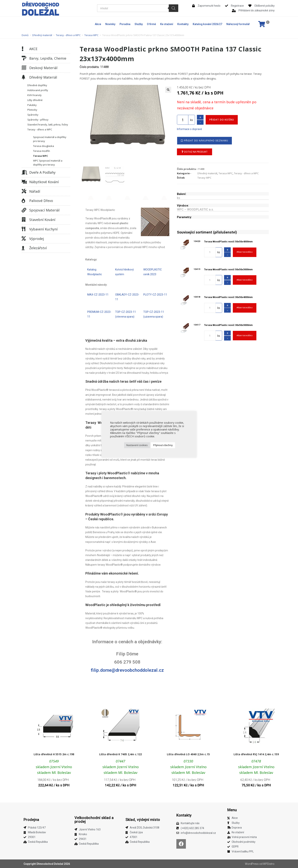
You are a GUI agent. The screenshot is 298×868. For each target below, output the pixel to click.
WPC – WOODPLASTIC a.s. (195, 209)
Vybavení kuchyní (43, 229)
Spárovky (33, 115)
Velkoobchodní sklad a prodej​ (94, 820)
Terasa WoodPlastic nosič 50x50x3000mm (228, 269)
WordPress (252, 864)
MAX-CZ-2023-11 (98, 295)
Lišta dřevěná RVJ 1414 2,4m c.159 (256, 754)
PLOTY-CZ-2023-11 (155, 295)
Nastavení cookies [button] (137, 445)
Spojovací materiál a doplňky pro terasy (50, 139)
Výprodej (37, 239)
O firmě (151, 24)
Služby (139, 24)
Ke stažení (167, 24)
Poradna (125, 24)
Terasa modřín (42, 151)
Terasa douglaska (44, 146)
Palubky (32, 105)
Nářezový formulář (238, 24)
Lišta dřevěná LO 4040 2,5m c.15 (188, 754)
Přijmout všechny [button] (163, 445)
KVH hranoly (34, 95)
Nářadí (35, 191)
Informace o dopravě (189, 129)
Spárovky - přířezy (38, 120)
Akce (98, 24)
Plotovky (32, 110)
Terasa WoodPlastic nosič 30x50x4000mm (228, 297)
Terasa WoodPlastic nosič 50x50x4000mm (228, 242)
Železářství (38, 248)
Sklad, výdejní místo (143, 820)
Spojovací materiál (44, 210)
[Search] (174, 8)
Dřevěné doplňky (37, 85)
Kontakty (183, 24)
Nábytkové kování (44, 182)
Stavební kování (42, 220)
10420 (197, 241)
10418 (197, 297)
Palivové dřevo (41, 201)
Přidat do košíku (222, 120)
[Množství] (183, 120)
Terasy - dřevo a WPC (68, 35)
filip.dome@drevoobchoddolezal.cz (127, 670)
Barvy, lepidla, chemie (48, 58)
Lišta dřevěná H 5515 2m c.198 (54, 754)
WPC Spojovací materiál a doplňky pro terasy (48, 163)
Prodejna (31, 820)
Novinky (110, 24)
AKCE (33, 49)
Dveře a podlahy (42, 172)
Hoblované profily (38, 90)
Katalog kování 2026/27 (207, 24)
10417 (197, 325)
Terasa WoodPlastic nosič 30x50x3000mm (228, 325)
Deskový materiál (43, 68)
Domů (25, 35)
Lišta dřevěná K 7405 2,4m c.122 (120, 754)
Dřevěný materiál (42, 35)
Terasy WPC (204, 178)
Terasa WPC (91, 35)
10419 (197, 269)
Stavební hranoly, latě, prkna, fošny (48, 125)
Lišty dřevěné (35, 100)
